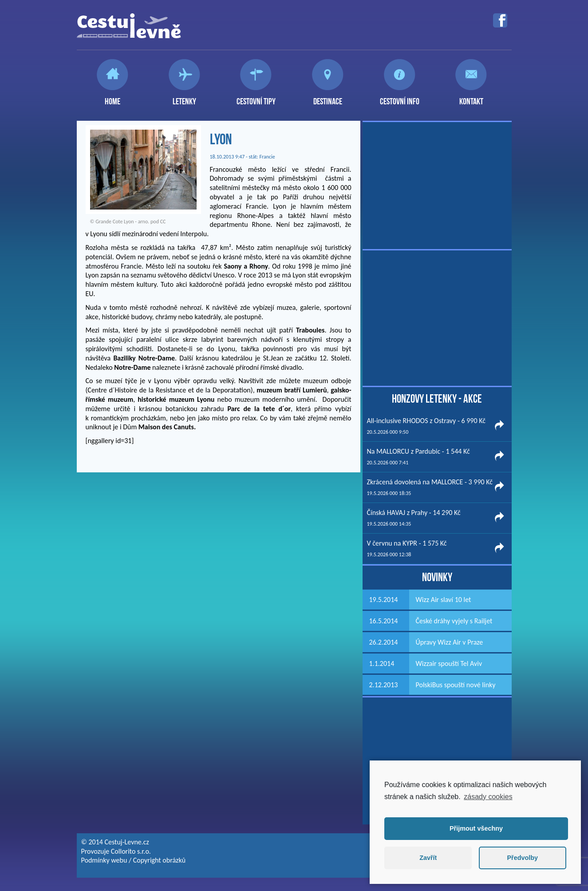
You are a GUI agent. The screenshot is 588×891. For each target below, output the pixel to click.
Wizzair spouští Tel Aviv (449, 663)
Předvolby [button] (522, 858)
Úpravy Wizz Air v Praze (450, 642)
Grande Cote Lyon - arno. (122, 222)
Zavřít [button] (428, 858)
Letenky (184, 98)
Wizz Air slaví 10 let (444, 600)
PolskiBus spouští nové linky (456, 685)
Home (112, 98)
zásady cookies (488, 797)
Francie (267, 157)
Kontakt (471, 98)
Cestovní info (400, 98)
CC (163, 222)
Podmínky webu (104, 860)
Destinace (328, 98)
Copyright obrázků (159, 860)
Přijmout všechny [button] (476, 828)
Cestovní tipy (256, 98)
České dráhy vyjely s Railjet (454, 621)
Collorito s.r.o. (131, 851)
